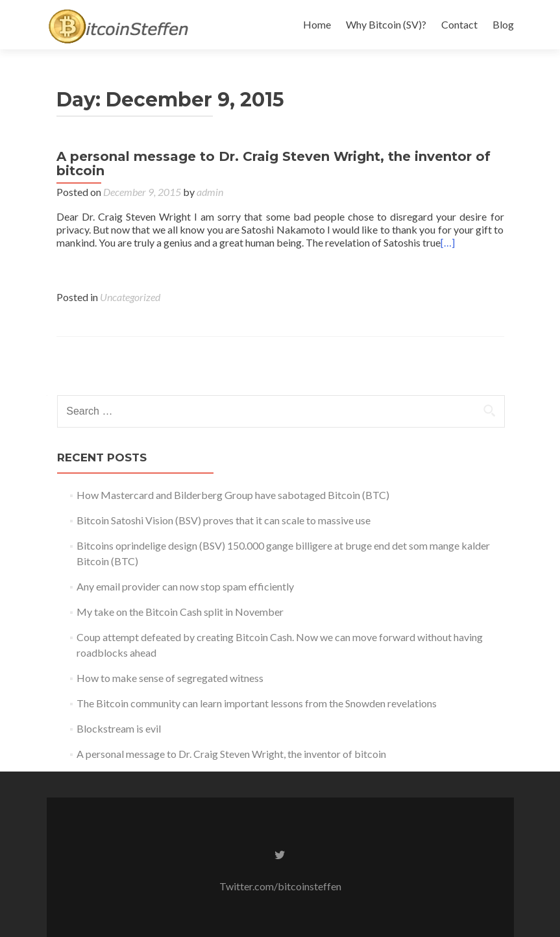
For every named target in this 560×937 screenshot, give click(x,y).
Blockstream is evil (119, 728)
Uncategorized (130, 297)
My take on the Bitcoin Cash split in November (180, 612)
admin (210, 192)
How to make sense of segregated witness (170, 678)
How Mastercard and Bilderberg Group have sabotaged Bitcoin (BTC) (233, 495)
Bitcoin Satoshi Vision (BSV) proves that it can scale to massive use (224, 520)
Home (317, 24)
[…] (448, 242)
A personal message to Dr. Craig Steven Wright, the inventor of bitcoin (274, 164)
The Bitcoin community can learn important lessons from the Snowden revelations (257, 703)
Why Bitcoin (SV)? (386, 24)
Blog (503, 24)
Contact (459, 24)
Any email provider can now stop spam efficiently (185, 586)
